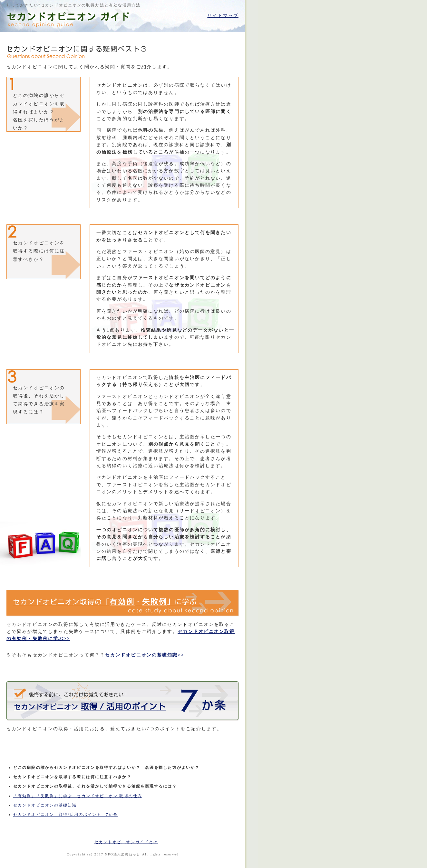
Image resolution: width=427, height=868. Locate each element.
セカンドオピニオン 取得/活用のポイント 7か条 (65, 815)
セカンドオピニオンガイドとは (126, 842)
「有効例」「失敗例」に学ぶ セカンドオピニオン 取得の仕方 (78, 796)
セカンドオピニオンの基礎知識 (45, 805)
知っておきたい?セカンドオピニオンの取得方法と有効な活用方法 (73, 5)
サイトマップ (223, 16)
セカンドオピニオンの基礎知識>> (145, 655)
